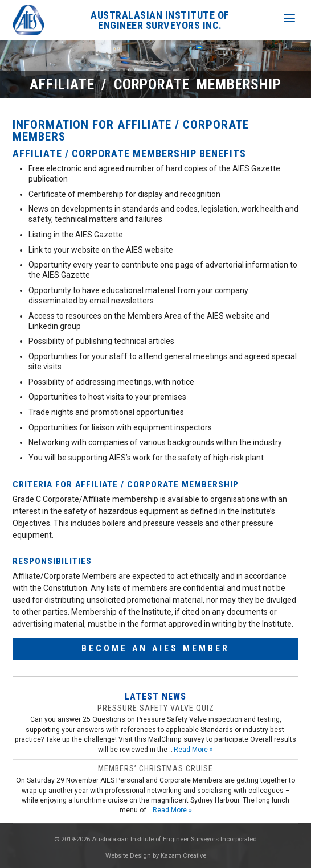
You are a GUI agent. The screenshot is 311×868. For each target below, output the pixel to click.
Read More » (193, 750)
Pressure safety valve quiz (156, 708)
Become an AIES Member (155, 648)
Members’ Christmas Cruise (155, 768)
